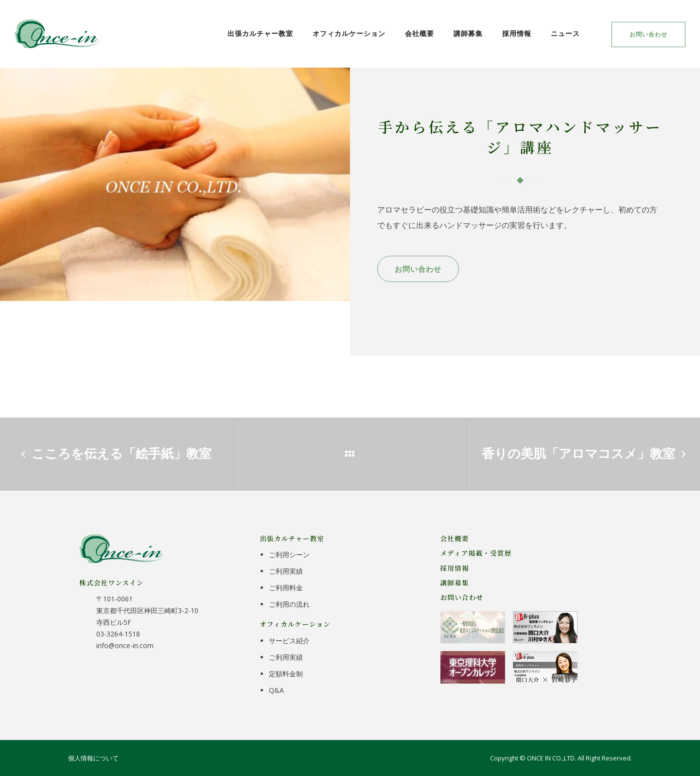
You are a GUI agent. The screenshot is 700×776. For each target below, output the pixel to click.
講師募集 (468, 33)
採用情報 (517, 33)
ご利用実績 (286, 571)
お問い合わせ (648, 34)
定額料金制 (286, 674)
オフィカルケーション (349, 33)
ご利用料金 (286, 588)
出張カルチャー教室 (260, 33)
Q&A (276, 690)
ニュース (565, 33)
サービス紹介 (289, 641)
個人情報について (93, 758)
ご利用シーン (289, 555)
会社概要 (420, 33)
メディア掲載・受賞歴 (476, 553)
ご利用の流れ (289, 604)
